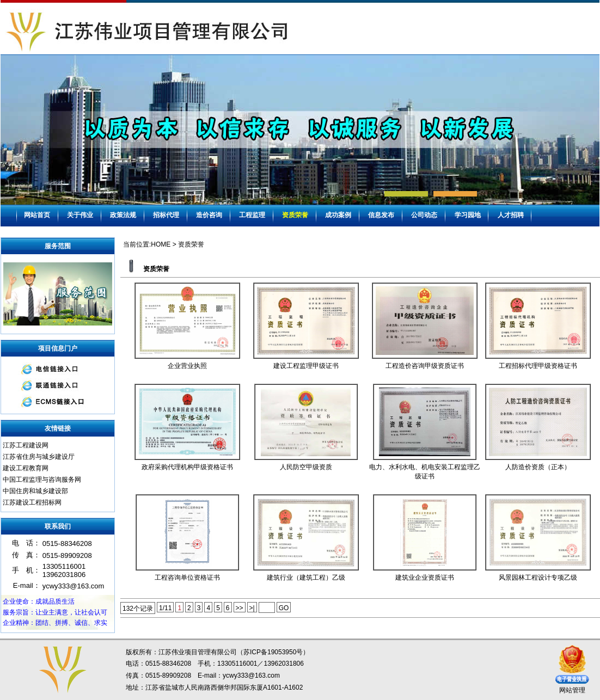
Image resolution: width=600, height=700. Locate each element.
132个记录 (138, 609)
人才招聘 (511, 215)
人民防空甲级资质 (306, 467)
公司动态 (424, 215)
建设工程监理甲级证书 (306, 366)
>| (252, 608)
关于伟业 (80, 215)
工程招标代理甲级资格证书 (538, 366)
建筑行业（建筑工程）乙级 (306, 578)
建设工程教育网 (26, 468)
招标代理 (166, 215)
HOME (161, 244)
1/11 (165, 608)
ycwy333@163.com (251, 676)
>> (240, 608)
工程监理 (252, 215)
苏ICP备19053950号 (273, 652)
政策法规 (123, 215)
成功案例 (338, 215)
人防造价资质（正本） (538, 467)
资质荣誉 (295, 215)
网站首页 (37, 215)
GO (284, 608)
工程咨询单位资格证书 (187, 578)
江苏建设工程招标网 (32, 502)
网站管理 (572, 690)
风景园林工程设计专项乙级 (538, 578)
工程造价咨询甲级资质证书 (425, 366)
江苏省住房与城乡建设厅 (39, 457)
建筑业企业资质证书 (425, 578)
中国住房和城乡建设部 (35, 491)
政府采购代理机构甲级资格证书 (187, 467)
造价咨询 (209, 215)
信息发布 (381, 215)
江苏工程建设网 (26, 445)
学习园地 (468, 215)
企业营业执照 (187, 366)
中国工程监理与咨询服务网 (42, 480)
